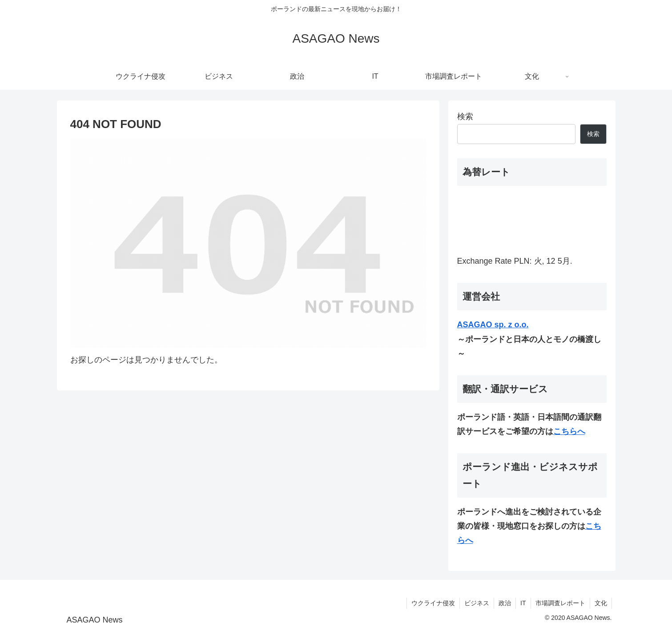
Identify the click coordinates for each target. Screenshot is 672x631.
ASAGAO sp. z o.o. (493, 325)
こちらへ (569, 431)
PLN (522, 261)
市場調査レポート (560, 603)
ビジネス (477, 603)
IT (523, 603)
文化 (601, 603)
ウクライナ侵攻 (433, 603)
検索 (465, 117)
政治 (505, 603)
